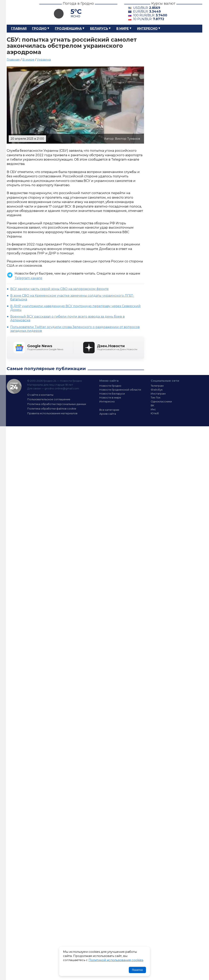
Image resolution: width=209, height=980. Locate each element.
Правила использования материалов (52, 413)
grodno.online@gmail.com (62, 388)
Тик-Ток (156, 397)
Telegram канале (28, 278)
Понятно (137, 970)
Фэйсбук (157, 390)
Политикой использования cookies (116, 960)
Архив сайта (108, 414)
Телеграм (157, 386)
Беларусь (99, 29)
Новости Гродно (110, 386)
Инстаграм (158, 394)
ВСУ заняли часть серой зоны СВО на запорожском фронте (59, 289)
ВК (153, 405)
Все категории (109, 410)
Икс (153, 409)
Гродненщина (68, 29)
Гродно (39, 29)
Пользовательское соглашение (49, 399)
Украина (44, 59)
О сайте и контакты (40, 395)
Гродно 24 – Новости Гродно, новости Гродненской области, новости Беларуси (20, 12)
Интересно (147, 29)
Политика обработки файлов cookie (52, 409)
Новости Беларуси (112, 394)
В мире (123, 29)
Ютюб (155, 413)
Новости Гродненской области (120, 390)
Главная (19, 29)
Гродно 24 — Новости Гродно (14, 386)
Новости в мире (110, 397)
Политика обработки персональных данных (57, 404)
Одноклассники (161, 401)
